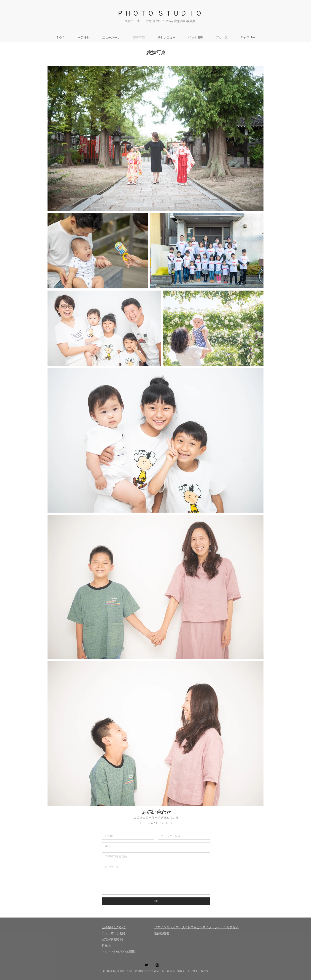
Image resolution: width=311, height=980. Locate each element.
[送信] (156, 901)
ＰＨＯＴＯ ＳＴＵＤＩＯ (160, 13)
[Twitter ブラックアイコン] (146, 965)
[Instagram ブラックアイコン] (157, 965)
